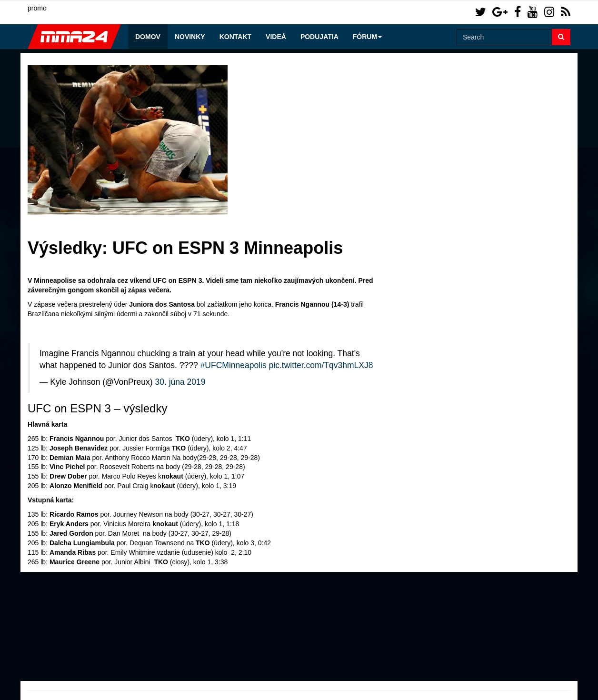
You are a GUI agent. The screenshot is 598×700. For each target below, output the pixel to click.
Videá (276, 37)
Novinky (190, 37)
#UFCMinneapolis (234, 365)
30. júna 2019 (180, 382)
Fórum (367, 37)
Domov (148, 37)
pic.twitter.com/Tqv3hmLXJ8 (321, 365)
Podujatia (319, 37)
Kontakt (235, 37)
